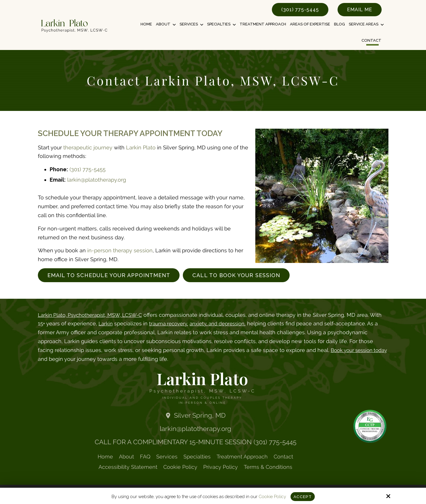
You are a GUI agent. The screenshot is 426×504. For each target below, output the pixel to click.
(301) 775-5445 (300, 10)
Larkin (120, 323)
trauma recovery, (185, 323)
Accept (302, 496)
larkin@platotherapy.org (97, 180)
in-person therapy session (120, 250)
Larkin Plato (141, 147)
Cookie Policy (271, 496)
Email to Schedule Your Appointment (109, 275)
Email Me (360, 10)
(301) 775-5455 (88, 169)
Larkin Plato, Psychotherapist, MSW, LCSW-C (94, 315)
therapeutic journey (88, 147)
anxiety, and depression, (238, 323)
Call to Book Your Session (236, 275)
